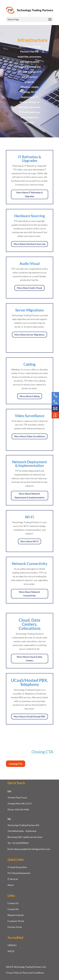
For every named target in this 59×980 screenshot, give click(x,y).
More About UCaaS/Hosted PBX (29, 716)
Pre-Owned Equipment (19, 873)
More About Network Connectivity (29, 594)
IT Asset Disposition (17, 867)
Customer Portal (16, 921)
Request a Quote (16, 915)
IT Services (13, 879)
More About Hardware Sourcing (29, 244)
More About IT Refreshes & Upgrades (30, 194)
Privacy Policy (13, 973)
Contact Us (13, 903)
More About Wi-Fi (29, 541)
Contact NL (13, 909)
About (11, 885)
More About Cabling (30, 396)
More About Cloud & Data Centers (29, 659)
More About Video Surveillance (30, 436)
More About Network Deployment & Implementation (29, 496)
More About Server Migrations (29, 335)
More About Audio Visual (29, 288)
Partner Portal (15, 927)
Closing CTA (16, 764)
